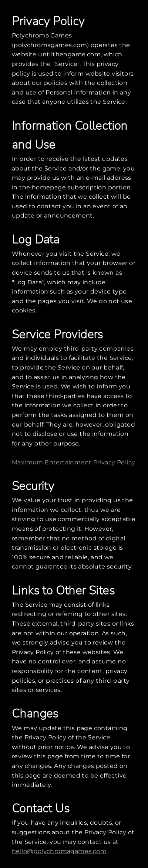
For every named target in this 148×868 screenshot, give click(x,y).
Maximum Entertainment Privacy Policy (73, 462)
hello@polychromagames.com (59, 851)
